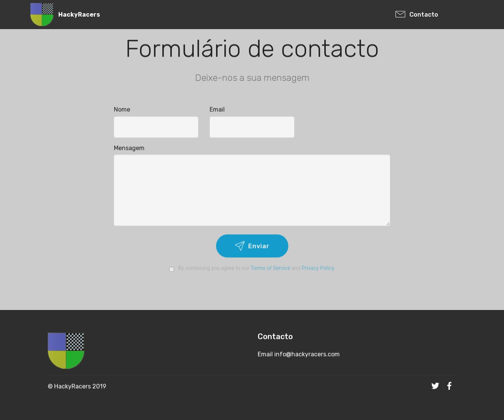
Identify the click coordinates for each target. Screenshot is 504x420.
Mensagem (129, 148)
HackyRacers (79, 15)
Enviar (252, 246)
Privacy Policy (318, 268)
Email (217, 110)
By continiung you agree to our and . (252, 268)
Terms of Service (270, 268)
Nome (122, 110)
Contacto (432, 15)
